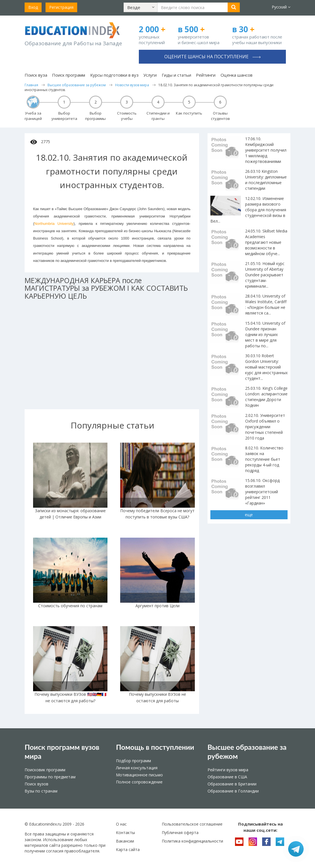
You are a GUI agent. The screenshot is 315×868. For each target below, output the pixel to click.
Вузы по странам (41, 791)
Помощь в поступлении (155, 747)
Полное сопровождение (139, 782)
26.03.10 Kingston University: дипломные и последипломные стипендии (266, 180)
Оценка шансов (237, 75)
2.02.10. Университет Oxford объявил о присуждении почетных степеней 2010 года (265, 427)
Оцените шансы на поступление (212, 57)
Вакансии (125, 841)
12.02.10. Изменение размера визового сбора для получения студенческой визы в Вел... (248, 210)
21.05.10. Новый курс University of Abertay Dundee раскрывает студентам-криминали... (265, 275)
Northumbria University (54, 224)
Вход (33, 7)
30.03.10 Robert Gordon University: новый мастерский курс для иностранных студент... (266, 367)
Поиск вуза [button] (36, 75)
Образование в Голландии (233, 791)
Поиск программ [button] (69, 75)
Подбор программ (133, 761)
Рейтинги (206, 75)
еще (249, 515)
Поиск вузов (36, 784)
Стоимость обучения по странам (70, 606)
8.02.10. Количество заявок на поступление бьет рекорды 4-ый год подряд (264, 459)
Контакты (125, 833)
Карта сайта (128, 849)
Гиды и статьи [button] (176, 75)
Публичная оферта (180, 833)
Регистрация (61, 7)
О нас (121, 824)
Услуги (150, 75)
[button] (141, 7)
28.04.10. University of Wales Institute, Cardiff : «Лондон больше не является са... (266, 304)
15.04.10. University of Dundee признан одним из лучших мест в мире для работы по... (265, 334)
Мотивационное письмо (139, 775)
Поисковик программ (45, 770)
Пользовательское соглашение (192, 824)
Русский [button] (281, 7)
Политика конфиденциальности (192, 841)
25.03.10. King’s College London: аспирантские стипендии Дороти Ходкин (266, 397)
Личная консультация (137, 768)
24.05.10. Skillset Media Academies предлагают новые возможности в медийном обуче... (266, 242)
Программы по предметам (50, 777)
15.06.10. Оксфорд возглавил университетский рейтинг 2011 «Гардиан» (262, 492)
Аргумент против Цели (157, 606)
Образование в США (227, 777)
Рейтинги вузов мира (228, 770)
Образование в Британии (232, 784)
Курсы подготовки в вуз (114, 75)
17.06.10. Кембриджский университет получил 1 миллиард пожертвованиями (266, 150)
